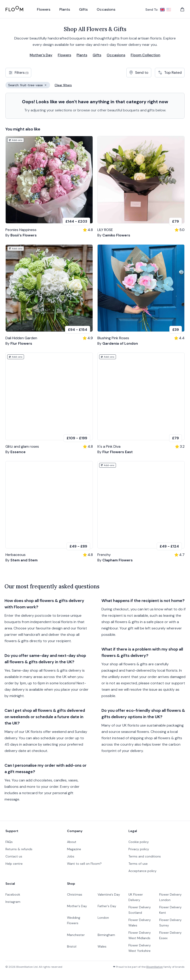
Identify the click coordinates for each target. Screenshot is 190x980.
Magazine (74, 849)
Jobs (71, 856)
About (72, 842)
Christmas (75, 894)
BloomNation (155, 967)
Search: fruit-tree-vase (29, 86)
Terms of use (138, 864)
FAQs (9, 842)
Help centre (14, 864)
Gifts (97, 55)
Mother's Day (41, 55)
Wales (102, 946)
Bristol (72, 946)
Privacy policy (139, 849)
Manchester (76, 935)
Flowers (64, 55)
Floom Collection (146, 55)
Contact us (14, 856)
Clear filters (63, 85)
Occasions (116, 55)
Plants (82, 55)
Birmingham (106, 935)
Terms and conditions (145, 856)
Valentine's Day (109, 894)
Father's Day (107, 906)
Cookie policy (139, 842)
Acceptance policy (142, 871)
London (103, 918)
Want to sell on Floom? (84, 864)
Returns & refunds (19, 849)
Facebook (13, 894)
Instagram (13, 902)
